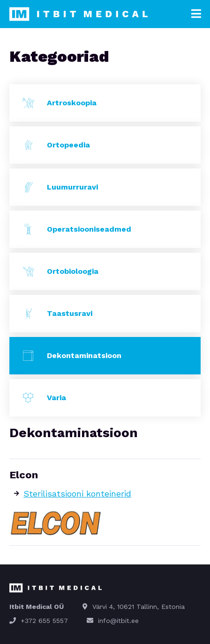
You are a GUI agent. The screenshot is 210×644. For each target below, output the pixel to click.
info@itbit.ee (118, 621)
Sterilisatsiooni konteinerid (77, 494)
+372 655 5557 (44, 621)
